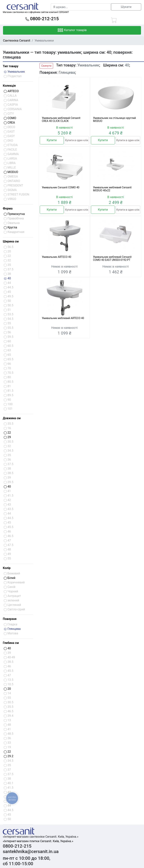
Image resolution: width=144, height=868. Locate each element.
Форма (8, 208)
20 (7, 689)
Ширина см (11, 241)
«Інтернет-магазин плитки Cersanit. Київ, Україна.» (38, 841)
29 (7, 437)
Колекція (9, 86)
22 (7, 433)
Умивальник (14, 72)
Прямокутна (14, 214)
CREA (9, 123)
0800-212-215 (42, 19)
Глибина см (11, 643)
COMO (10, 118)
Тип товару (11, 66)
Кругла (10, 227)
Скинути (46, 66)
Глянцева (12, 629)
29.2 (9, 756)
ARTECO (11, 91)
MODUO (11, 172)
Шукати (126, 7)
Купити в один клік (77, 140)
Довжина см (12, 418)
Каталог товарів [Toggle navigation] (72, 30)
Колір (7, 568)
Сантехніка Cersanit (17, 41)
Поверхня (10, 619)
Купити (52, 140)
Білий (10, 578)
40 (7, 278)
